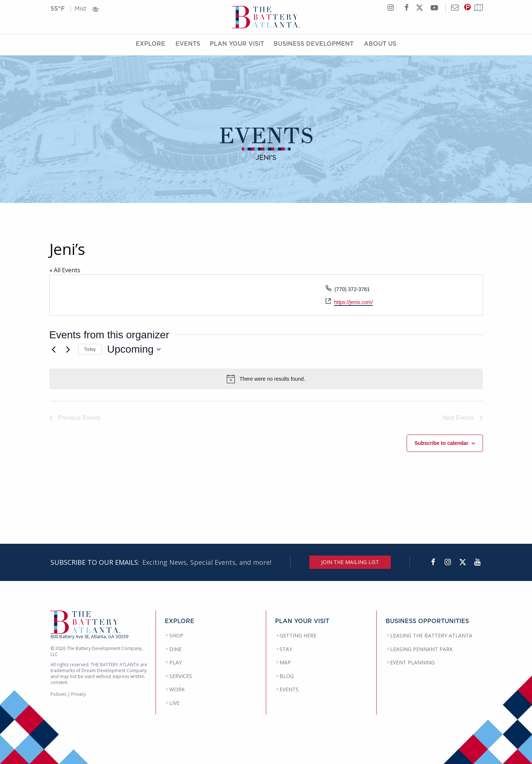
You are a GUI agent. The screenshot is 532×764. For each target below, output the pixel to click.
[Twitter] (463, 562)
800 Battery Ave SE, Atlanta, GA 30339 (89, 637)
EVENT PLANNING (412, 662)
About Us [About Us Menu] (380, 45)
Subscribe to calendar (441, 443)
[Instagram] (448, 562)
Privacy (79, 694)
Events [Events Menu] (188, 45)
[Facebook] (433, 562)
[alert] (266, 379)
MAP (285, 662)
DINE (175, 649)
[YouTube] (477, 562)
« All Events (65, 270)
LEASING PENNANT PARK (421, 649)
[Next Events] (68, 349)
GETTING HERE (298, 635)
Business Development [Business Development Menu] (314, 45)
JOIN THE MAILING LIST (350, 562)
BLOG (287, 676)
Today (90, 349)
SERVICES (181, 676)
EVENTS (289, 689)
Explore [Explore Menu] (150, 45)
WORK (177, 689)
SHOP (176, 635)
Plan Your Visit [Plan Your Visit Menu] (237, 45)
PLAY (175, 662)
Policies (58, 694)
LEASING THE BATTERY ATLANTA (431, 635)
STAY (286, 649)
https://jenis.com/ (353, 302)
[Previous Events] (54, 349)
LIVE (174, 703)
